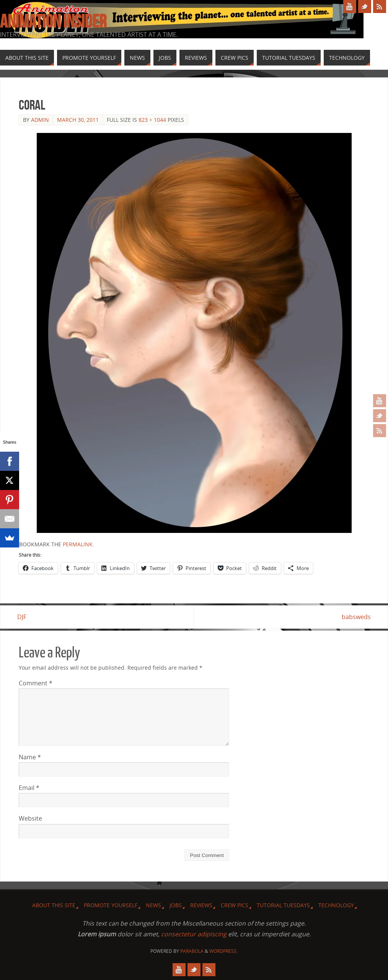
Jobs (176, 905)
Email (29, 788)
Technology (336, 905)
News (153, 905)
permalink (78, 544)
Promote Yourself (111, 905)
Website (30, 819)
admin (40, 120)
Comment (36, 683)
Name (30, 757)
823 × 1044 (152, 120)
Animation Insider (53, 21)
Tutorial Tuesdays (283, 905)
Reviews (201, 905)
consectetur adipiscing (194, 934)
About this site (54, 905)
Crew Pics (235, 905)
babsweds (355, 617)
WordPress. (223, 951)
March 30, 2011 (78, 120)
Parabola (192, 951)
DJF (23, 617)
